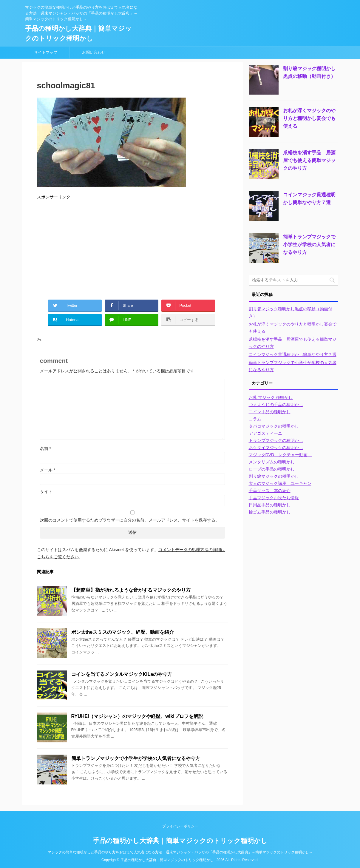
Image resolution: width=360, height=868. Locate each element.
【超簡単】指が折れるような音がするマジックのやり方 (131, 590)
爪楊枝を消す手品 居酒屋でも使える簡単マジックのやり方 (309, 160)
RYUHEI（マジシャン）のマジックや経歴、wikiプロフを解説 (137, 716)
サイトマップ (46, 52)
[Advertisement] (132, 247)
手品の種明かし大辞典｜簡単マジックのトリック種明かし (180, 841)
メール (48, 470)
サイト (46, 491)
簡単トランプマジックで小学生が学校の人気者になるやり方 (136, 758)
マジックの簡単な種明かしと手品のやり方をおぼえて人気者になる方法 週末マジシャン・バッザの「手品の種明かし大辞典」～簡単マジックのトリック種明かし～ (180, 852)
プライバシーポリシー (180, 826)
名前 (45, 448)
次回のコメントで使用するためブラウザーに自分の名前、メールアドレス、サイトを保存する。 (130, 520)
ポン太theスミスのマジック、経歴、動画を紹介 (123, 632)
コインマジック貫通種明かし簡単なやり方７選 (293, 354)
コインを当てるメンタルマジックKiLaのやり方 (122, 674)
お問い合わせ (94, 52)
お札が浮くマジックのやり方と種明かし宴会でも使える (309, 118)
